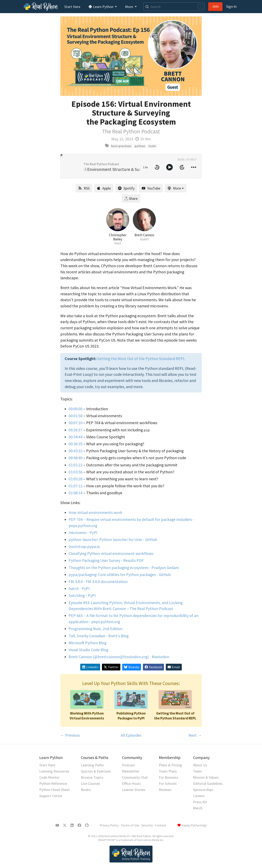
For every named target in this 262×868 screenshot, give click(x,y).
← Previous (70, 735)
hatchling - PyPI (82, 595)
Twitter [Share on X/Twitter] (111, 667)
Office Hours (131, 783)
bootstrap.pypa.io (84, 546)
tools (152, 146)
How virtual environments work (95, 512)
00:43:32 (76, 451)
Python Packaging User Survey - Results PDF (106, 560)
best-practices (121, 146)
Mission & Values (206, 777)
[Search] (174, 7)
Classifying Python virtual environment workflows (111, 553)
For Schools (168, 783)
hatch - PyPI (79, 589)
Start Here (72, 7)
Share (131, 198)
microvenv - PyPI (83, 533)
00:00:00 (76, 409)
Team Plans (168, 771)
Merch (198, 808)
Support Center (51, 796)
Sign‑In (231, 6)
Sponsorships (203, 790)
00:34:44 (76, 437)
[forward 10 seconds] (182, 167)
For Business (169, 777)
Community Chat (135, 777)
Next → (195, 735)
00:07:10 (76, 423)
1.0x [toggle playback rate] (145, 167)
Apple (104, 188)
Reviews (165, 790)
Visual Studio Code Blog (88, 650)
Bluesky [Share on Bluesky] (132, 667)
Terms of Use (130, 825)
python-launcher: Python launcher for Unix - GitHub (113, 540)
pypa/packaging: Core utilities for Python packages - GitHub (120, 575)
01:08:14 (76, 493)
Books (86, 790)
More (174, 188)
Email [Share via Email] (174, 667)
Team (197, 771)
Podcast (128, 765)
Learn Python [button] (101, 7)
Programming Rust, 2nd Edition (95, 629)
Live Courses (90, 783)
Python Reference (53, 783)
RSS (84, 188)
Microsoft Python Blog (88, 643)
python (140, 146)
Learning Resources (54, 771)
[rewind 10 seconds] (157, 167)
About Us (200, 765)
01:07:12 (76, 486)
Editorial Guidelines (208, 783)
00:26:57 (76, 430)
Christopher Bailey (118, 237)
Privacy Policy (109, 825)
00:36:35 (76, 444)
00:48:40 (76, 458)
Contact (161, 825)
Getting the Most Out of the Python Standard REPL (141, 359)
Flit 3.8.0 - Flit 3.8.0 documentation (98, 582)
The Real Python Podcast (131, 131)
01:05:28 (76, 479)
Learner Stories (134, 790)
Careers (199, 796)
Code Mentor (49, 777)
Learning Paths (92, 765)
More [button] (129, 7)
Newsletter (131, 771)
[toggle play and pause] (169, 167)
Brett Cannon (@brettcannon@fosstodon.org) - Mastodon (119, 657)
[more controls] (194, 167)
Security (147, 825)
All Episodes (131, 735)
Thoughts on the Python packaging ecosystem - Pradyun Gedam (124, 568)
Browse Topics (92, 777)
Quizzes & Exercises (96, 771)
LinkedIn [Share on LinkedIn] (90, 667)
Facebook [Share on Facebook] (153, 667)
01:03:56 (76, 472)
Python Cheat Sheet (55, 790)
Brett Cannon (144, 235)
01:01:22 (76, 465)
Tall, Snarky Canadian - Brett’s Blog (99, 636)
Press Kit (200, 802)
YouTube (151, 188)
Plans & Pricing (170, 765)
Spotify (126, 188)
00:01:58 (76, 416)
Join (215, 6)
